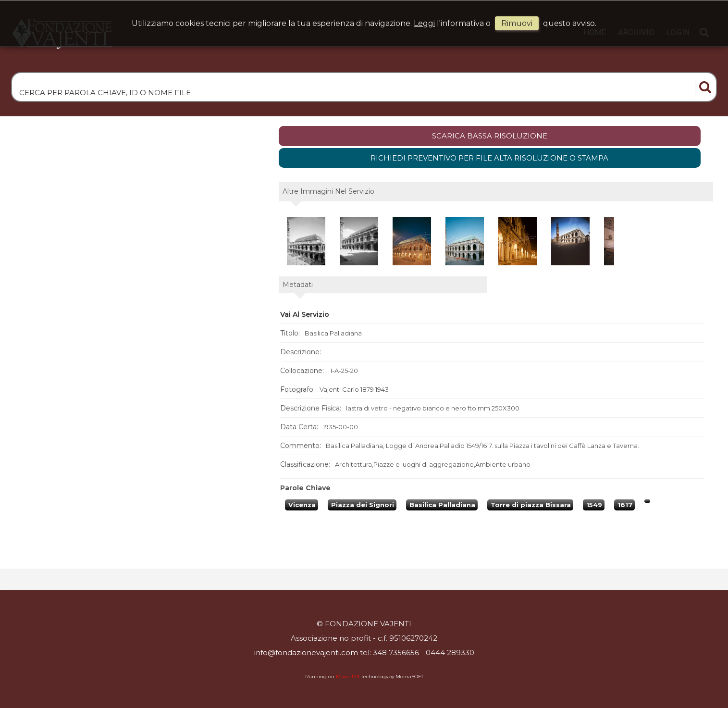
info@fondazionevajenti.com (306, 652)
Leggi (424, 23)
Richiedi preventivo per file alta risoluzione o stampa (489, 158)
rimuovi (517, 23)
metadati (298, 285)
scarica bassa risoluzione (490, 136)
